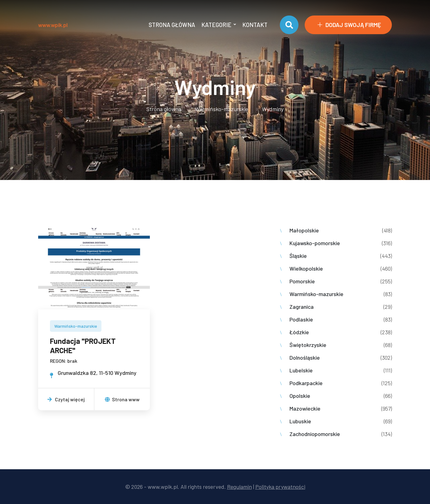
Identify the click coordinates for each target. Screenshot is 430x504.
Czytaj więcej (66, 399)
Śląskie (298, 256)
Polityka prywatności (280, 487)
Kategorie (216, 25)
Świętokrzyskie (308, 345)
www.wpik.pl (53, 25)
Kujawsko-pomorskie (315, 243)
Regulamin (240, 487)
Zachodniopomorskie (315, 434)
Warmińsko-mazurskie (222, 109)
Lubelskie (301, 370)
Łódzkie (299, 332)
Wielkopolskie (306, 268)
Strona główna (172, 25)
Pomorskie (302, 281)
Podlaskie (301, 319)
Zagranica (302, 307)
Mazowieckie (305, 408)
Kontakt (255, 25)
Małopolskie (304, 230)
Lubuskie (300, 421)
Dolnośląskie (305, 358)
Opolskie (300, 396)
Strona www (122, 399)
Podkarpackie (306, 383)
